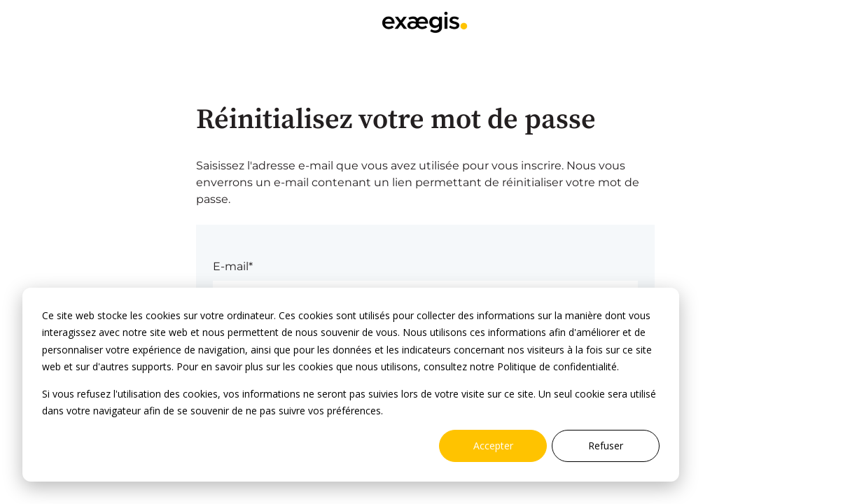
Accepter (493, 446)
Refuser (606, 446)
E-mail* (233, 266)
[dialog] (351, 385)
